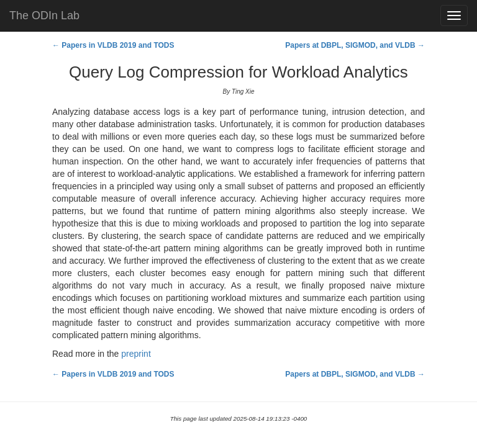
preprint (136, 354)
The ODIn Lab (44, 16)
